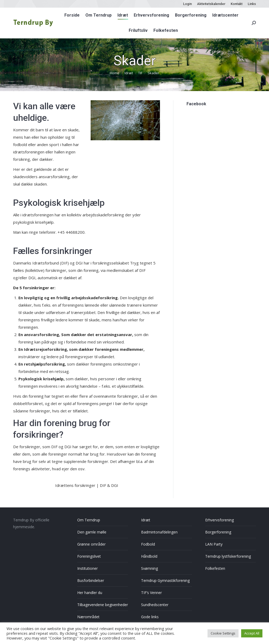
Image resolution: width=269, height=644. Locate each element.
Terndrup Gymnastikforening (165, 580)
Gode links (150, 617)
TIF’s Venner (151, 593)
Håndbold (149, 556)
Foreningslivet (89, 556)
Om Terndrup (89, 520)
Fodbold (148, 544)
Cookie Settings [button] (223, 633)
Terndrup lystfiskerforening (228, 556)
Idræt (146, 520)
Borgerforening (218, 532)
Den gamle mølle (92, 532)
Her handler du (90, 593)
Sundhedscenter (155, 605)
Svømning (149, 568)
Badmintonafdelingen (159, 532)
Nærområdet (88, 617)
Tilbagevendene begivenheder (103, 605)
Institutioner (87, 568)
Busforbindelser (91, 580)
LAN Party (214, 544)
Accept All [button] (252, 633)
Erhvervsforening (219, 520)
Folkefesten (215, 568)
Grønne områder (91, 544)
